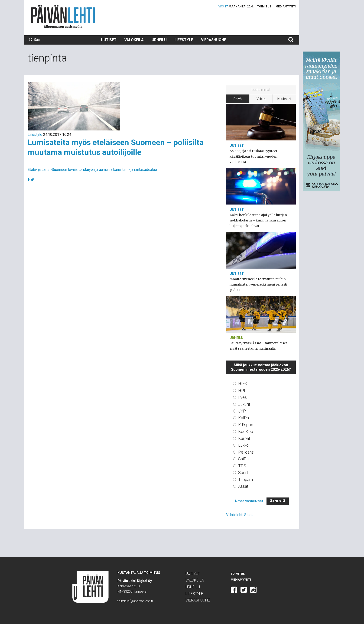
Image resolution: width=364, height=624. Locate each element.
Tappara (245, 479)
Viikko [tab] (261, 99)
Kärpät (244, 438)
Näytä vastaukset (249, 501)
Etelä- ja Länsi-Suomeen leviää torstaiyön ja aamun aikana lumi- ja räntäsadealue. (93, 170)
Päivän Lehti (63, 17)
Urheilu (159, 40)
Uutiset (109, 40)
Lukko (243, 445)
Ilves (242, 397)
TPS (242, 466)
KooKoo (246, 431)
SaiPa (243, 459)
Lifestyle (184, 40)
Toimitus (264, 6)
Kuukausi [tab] (284, 99)
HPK (242, 391)
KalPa (244, 418)
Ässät (243, 486)
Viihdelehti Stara (239, 515)
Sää (34, 40)
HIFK (243, 384)
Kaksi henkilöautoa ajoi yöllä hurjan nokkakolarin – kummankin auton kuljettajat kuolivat (258, 220)
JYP (242, 411)
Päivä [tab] (238, 99)
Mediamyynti (286, 6)
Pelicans (246, 452)
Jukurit (244, 404)
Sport (243, 473)
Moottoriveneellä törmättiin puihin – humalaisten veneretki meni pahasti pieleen (259, 284)
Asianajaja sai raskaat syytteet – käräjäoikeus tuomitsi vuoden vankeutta (255, 156)
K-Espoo (246, 425)
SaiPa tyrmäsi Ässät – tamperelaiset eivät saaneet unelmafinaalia (258, 346)
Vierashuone (214, 40)
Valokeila (134, 40)
